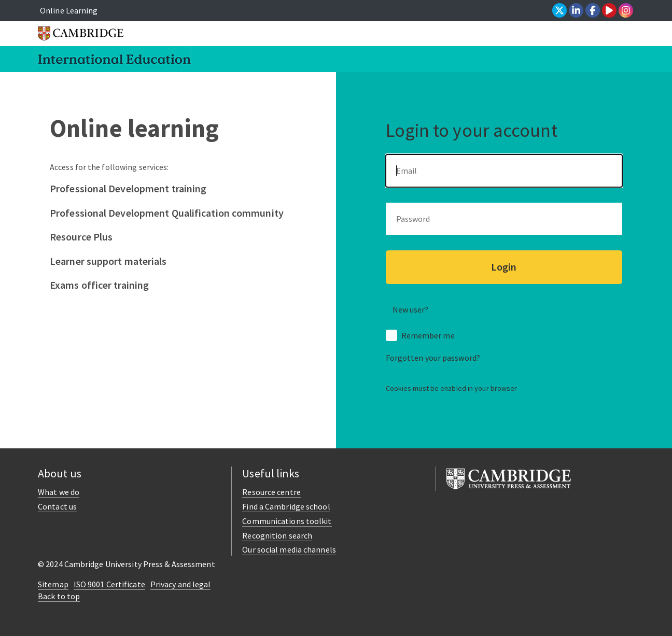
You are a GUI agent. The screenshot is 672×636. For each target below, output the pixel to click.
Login (504, 267)
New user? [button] (411, 309)
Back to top (59, 596)
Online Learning (69, 10)
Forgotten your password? (433, 358)
